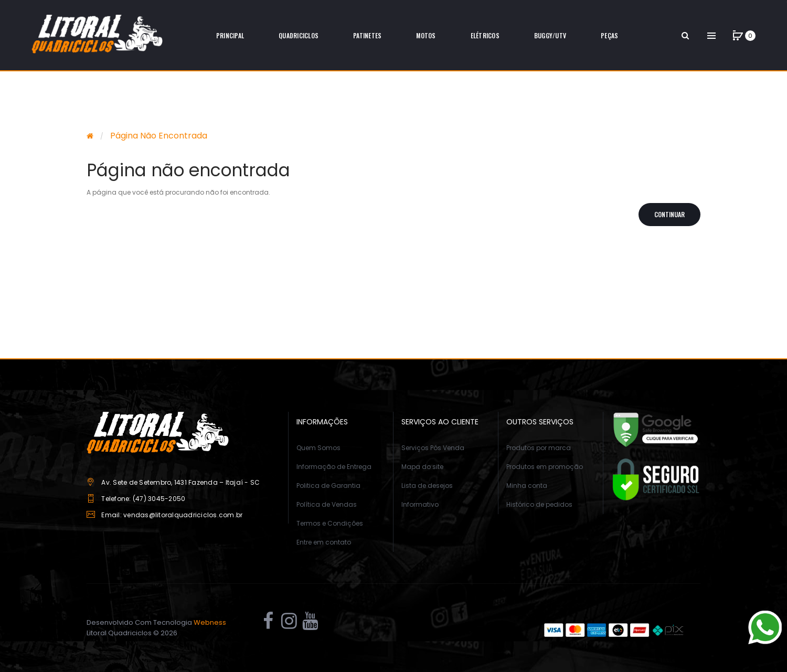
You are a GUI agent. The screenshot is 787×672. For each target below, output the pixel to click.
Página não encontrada (159, 136)
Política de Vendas (327, 504)
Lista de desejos (427, 486)
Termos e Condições (330, 523)
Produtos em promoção (545, 467)
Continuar (669, 214)
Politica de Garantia (328, 486)
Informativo (420, 504)
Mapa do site (422, 467)
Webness (210, 622)
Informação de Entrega (334, 467)
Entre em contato (324, 542)
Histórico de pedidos (539, 504)
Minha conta (527, 486)
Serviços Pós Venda (433, 448)
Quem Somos (318, 448)
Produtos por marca (539, 448)
